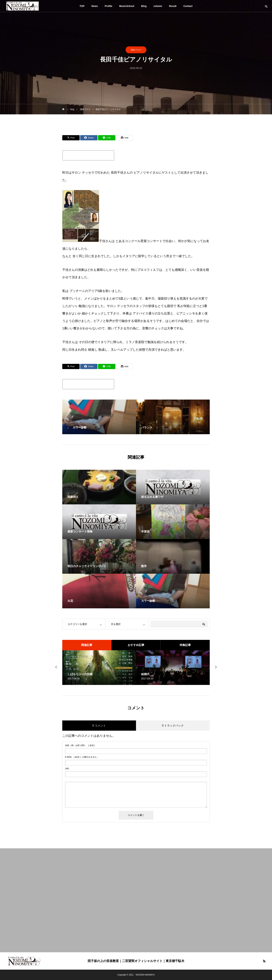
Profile (109, 6)
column (158, 6)
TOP (82, 6)
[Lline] (107, 138)
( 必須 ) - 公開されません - (82, 757)
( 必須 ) (80, 745)
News (95, 6)
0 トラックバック (173, 726)
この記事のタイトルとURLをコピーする (88, 155)
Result (173, 6)
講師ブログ (136, 50)
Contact (188, 6)
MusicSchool (127, 6)
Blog (144, 6)
